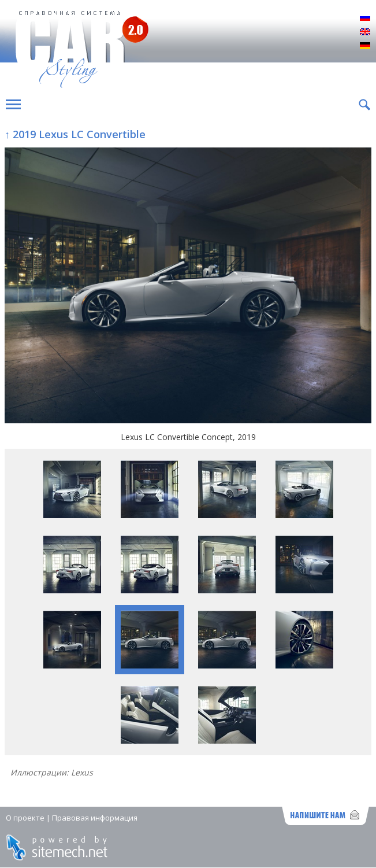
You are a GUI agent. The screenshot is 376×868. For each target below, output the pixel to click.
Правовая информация (95, 818)
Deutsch (365, 46)
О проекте (25, 818)
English (365, 32)
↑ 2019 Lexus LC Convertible (75, 134)
